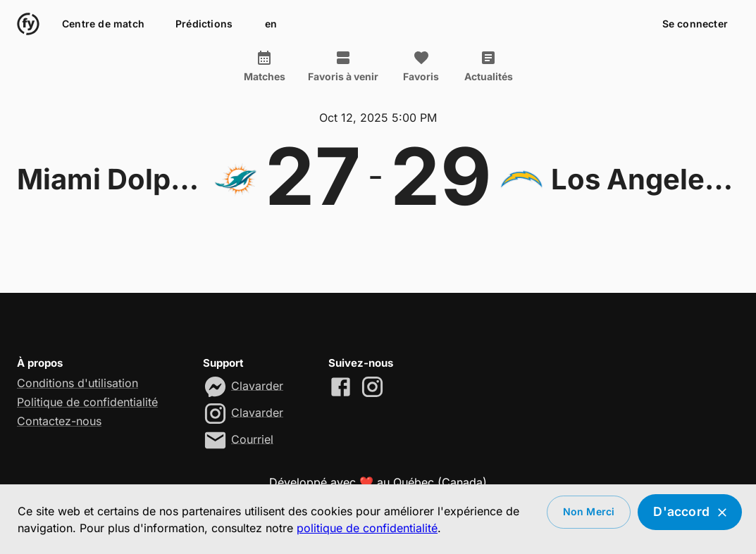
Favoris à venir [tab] (343, 66)
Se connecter (695, 24)
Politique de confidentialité (87, 402)
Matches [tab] (265, 66)
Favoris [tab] (421, 66)
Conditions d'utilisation (78, 383)
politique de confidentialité (367, 528)
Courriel (252, 439)
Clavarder (257, 385)
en (271, 24)
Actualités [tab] (489, 66)
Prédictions (204, 24)
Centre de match (103, 24)
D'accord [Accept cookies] (690, 512)
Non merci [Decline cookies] (589, 512)
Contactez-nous (59, 421)
